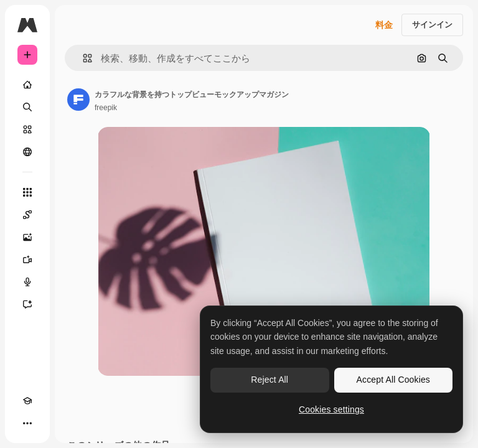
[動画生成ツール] (27, 259)
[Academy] (27, 401)
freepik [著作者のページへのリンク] (106, 108)
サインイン (432, 25)
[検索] (27, 107)
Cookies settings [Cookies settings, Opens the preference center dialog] (331, 409)
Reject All (269, 380)
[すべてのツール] (27, 192)
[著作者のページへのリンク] (78, 100)
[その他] (27, 423)
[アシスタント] (27, 304)
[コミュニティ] (27, 152)
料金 (384, 25)
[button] (82, 58)
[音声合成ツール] (27, 282)
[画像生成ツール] (27, 237)
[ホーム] (27, 85)
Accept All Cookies (393, 380)
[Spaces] (27, 215)
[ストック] (27, 129)
